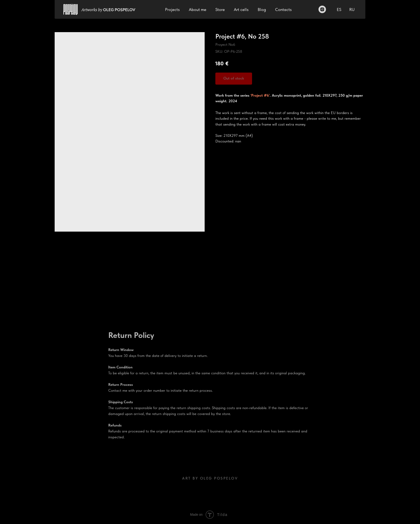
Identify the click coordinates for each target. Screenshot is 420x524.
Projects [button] (172, 10)
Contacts (283, 10)
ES (339, 10)
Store (220, 10)
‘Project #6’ (260, 95)
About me (198, 10)
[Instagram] (322, 9)
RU (352, 10)
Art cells (241, 10)
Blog (262, 10)
